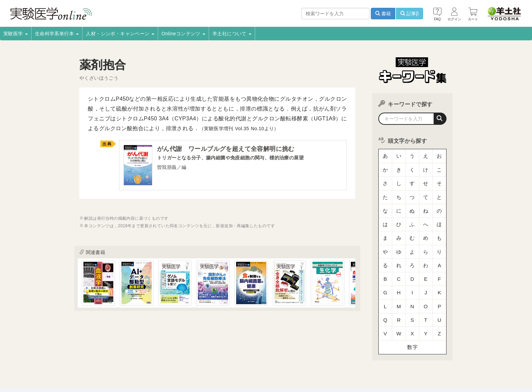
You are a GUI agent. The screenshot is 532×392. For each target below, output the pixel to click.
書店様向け (190, 358)
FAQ (129, 367)
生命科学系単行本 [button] (57, 34)
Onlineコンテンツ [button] (183, 34)
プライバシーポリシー (327, 358)
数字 (412, 307)
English (185, 367)
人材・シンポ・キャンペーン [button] (120, 34)
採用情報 (100, 358)
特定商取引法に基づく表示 (90, 367)
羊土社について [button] (232, 34)
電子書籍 (161, 358)
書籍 (383, 14)
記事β (410, 14)
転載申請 (288, 358)
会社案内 (74, 358)
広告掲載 (218, 358)
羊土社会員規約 (372, 358)
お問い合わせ (156, 367)
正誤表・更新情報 (253, 358)
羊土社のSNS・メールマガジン (426, 358)
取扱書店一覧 (130, 358)
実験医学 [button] (16, 34)
